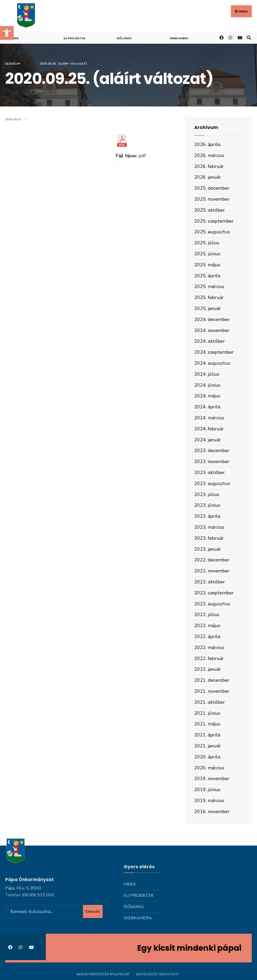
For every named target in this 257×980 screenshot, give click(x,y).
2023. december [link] (212, 450)
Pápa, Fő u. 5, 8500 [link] (23, 888)
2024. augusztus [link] (212, 363)
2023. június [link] (207, 505)
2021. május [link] (207, 724)
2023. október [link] (209, 472)
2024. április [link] (207, 407)
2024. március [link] (209, 418)
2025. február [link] (209, 297)
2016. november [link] (212, 812)
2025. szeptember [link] (214, 221)
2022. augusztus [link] (212, 604)
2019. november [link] (212, 779)
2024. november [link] (212, 330)
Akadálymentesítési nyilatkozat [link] (103, 974)
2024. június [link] (207, 385)
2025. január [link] (208, 308)
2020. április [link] (207, 757)
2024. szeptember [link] (214, 352)
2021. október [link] (209, 702)
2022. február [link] (209, 658)
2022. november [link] (212, 571)
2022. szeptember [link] (214, 593)
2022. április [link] (207, 637)
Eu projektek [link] (75, 38)
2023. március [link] (209, 527)
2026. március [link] (209, 155)
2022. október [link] (209, 582)
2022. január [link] (208, 669)
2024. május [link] (207, 396)
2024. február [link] (209, 429)
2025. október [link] (209, 210)
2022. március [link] (209, 647)
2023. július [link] (207, 494)
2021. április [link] (207, 735)
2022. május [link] (207, 626)
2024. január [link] (208, 440)
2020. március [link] (209, 768)
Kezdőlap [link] (13, 64)
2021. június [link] (207, 713)
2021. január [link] (208, 746)
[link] (7, 33)
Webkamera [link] (179, 38)
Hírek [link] (15, 38)
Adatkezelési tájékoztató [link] (157, 974)
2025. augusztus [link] (212, 232)
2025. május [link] (207, 265)
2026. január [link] (208, 177)
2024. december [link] (212, 319)
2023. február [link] (209, 538)
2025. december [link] (212, 188)
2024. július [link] (207, 374)
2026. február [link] (209, 166)
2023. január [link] (208, 549)
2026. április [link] (207, 144)
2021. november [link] (212, 691)
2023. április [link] (207, 516)
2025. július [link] (207, 243)
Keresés (93, 911)
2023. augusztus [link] (212, 483)
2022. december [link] (212, 560)
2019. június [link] (207, 790)
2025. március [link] (209, 286)
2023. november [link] (212, 461)
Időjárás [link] (124, 38)
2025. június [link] (207, 254)
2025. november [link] (212, 199)
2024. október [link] (209, 341)
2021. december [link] (212, 680)
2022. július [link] (207, 615)
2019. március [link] (209, 801)
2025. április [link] (207, 276)
